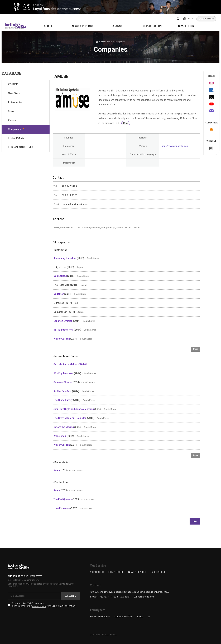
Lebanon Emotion (63, 321)
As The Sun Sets (63, 391)
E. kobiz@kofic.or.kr (144, 597)
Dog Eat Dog (60, 276)
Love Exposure (62, 508)
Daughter (59, 294)
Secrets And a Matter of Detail (70, 364)
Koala (57, 470)
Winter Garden (62, 339)
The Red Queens (63, 499)
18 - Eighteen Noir (64, 330)
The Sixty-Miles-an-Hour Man (70, 418)
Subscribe (70, 596)
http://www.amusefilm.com (175, 146)
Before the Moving (64, 427)
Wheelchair (60, 436)
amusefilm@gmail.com (75, 204)
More (126, 123)
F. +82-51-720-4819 (120, 597)
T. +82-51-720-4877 (99, 597)
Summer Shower (63, 382)
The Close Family (63, 400)
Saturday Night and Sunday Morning (74, 409)
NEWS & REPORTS (82, 26)
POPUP (206, 19)
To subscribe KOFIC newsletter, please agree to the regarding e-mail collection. (44, 605)
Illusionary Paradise (65, 258)
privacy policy (39, 606)
